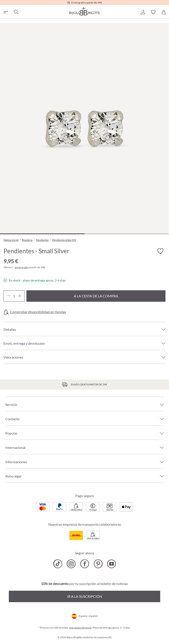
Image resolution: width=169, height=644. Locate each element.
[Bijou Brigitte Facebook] (85, 564)
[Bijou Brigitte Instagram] (71, 564)
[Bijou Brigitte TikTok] (58, 564)
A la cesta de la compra (96, 296)
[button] (143, 12)
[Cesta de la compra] (164, 12)
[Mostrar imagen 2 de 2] (127, 234)
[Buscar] (16, 12)
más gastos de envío (80, 628)
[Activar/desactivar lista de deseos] (160, 251)
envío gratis (22, 267)
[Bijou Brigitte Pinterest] (98, 564)
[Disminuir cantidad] (8, 296)
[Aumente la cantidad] (20, 296)
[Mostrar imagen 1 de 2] (42, 234)
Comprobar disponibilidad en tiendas (38, 312)
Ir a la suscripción (85, 596)
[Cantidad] (14, 296)
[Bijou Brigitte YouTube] (111, 564)
